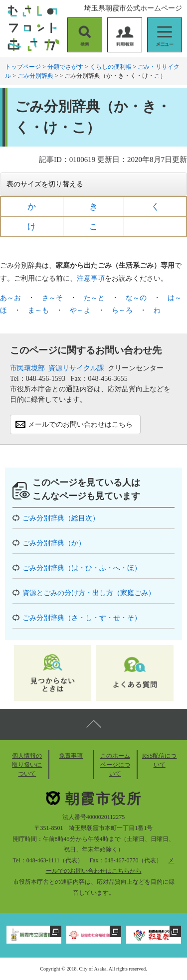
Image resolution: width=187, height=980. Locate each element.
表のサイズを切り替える (45, 184)
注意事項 (91, 278)
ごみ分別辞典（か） (54, 543)
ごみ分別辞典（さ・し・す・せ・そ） (82, 618)
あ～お (10, 298)
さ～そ (52, 298)
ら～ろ (122, 310)
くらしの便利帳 (111, 67)
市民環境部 (27, 368)
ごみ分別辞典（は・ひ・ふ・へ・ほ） (82, 568)
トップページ (23, 67)
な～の (136, 298)
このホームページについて (115, 765)
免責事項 (71, 756)
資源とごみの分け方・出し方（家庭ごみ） (89, 593)
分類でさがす (65, 67)
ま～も (38, 310)
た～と (94, 298)
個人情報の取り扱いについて (27, 765)
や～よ (80, 310)
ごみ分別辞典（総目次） (61, 518)
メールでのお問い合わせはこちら (80, 424)
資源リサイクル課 (76, 368)
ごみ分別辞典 (35, 76)
